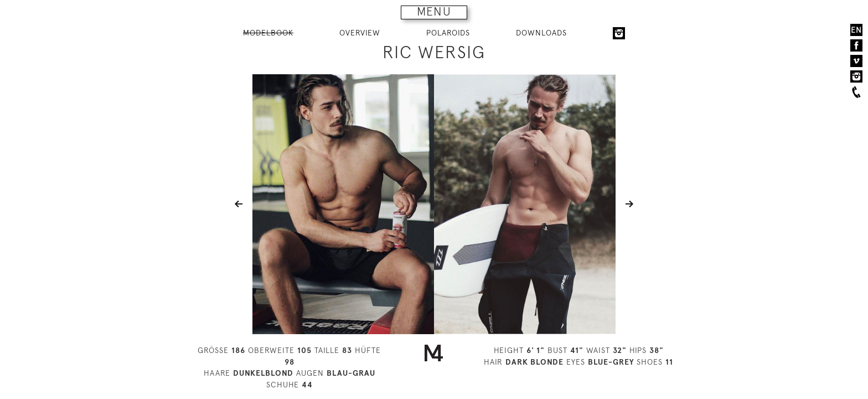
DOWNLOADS (541, 33)
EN (856, 30)
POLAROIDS (448, 33)
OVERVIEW (360, 33)
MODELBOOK (268, 33)
